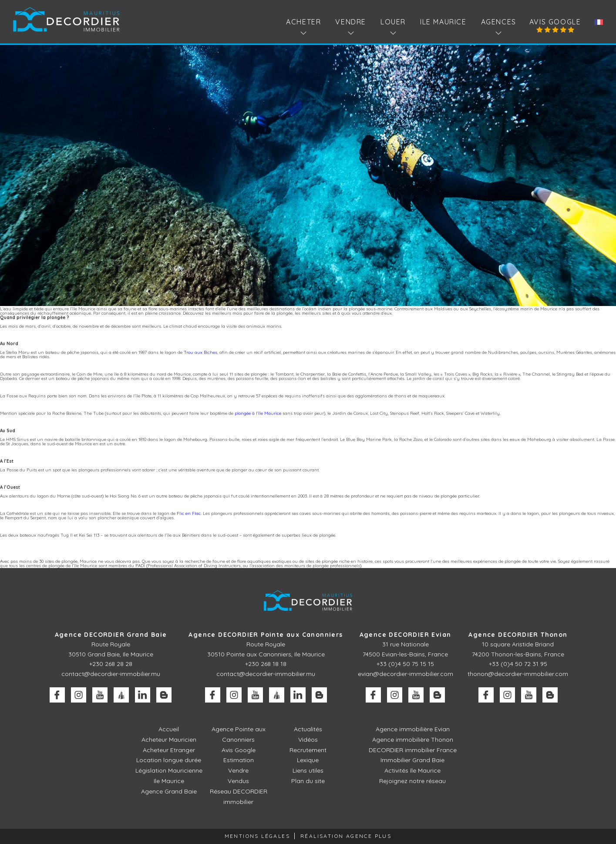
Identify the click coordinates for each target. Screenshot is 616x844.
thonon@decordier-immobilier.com (518, 674)
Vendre (238, 770)
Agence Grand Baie (169, 791)
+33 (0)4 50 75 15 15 (405, 664)
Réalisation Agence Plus (346, 836)
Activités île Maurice (412, 770)
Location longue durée (169, 760)
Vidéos (308, 740)
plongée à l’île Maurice (258, 413)
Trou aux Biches (200, 352)
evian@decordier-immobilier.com (406, 674)
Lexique (308, 760)
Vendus (238, 781)
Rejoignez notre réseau (412, 781)
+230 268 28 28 (111, 664)
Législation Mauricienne (169, 770)
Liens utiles (308, 770)
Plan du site (308, 781)
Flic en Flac (189, 513)
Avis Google (555, 22)
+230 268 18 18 (266, 664)
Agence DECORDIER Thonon (518, 635)
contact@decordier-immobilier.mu (111, 674)
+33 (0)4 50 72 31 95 (518, 664)
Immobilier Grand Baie (412, 760)
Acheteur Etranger (169, 750)
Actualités (308, 729)
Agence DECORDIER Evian (406, 635)
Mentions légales (257, 836)
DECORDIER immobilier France (413, 750)
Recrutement (308, 750)
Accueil (169, 729)
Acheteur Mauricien (169, 740)
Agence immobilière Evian (413, 729)
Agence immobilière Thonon (413, 740)
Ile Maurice (443, 22)
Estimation (239, 760)
